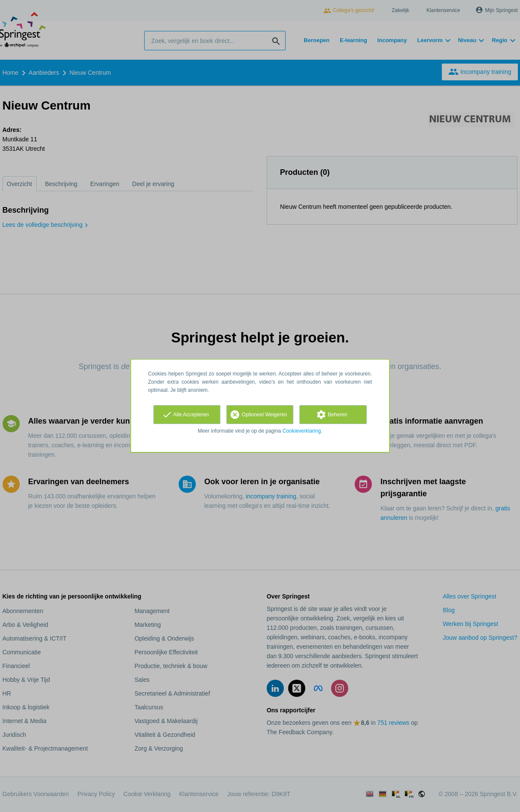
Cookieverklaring (302, 431)
